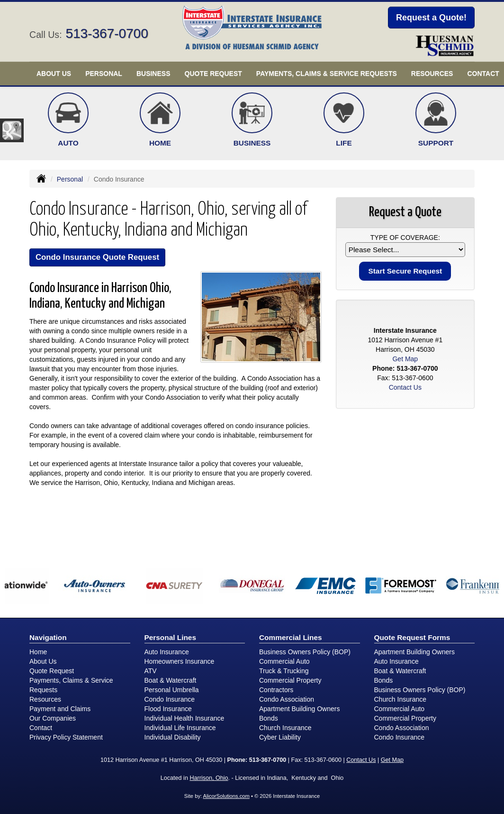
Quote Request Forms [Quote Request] (412, 637)
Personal (70, 179)
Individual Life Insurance (180, 728)
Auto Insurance (167, 652)
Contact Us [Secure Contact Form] (405, 387)
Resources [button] (432, 73)
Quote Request (52, 671)
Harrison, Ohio (209, 778)
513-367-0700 (107, 33)
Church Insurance (285, 728)
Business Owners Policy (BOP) (305, 652)
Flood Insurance (168, 709)
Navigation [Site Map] (48, 637)
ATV (151, 671)
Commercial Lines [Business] (291, 637)
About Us (43, 661)
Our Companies (53, 718)
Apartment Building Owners (299, 709)
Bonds (269, 718)
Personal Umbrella (172, 690)
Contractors (276, 690)
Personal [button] (104, 73)
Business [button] (153, 73)
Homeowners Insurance (180, 661)
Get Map (405, 359)
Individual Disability (173, 737)
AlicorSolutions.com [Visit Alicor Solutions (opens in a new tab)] (226, 796)
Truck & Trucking (284, 671)
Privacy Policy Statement (66, 737)
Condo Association (287, 699)
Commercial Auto (284, 661)
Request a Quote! (431, 18)
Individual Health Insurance (184, 718)
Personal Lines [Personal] (171, 637)
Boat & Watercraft (171, 680)
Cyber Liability (280, 737)
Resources (45, 699)
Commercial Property (290, 680)
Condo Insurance (170, 699)
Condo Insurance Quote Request (97, 257)
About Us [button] (54, 73)
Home (38, 652)
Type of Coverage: (405, 238)
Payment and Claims (60, 709)
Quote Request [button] (213, 73)
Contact (41, 728)
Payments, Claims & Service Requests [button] (327, 73)
